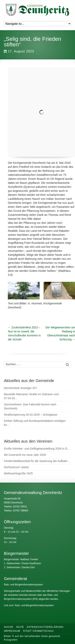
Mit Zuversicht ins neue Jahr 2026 (25, 455)
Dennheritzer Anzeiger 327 (20, 388)
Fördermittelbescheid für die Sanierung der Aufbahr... (37, 461)
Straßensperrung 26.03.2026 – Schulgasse (30, 415)
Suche (8, 627)
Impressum (12, 631)
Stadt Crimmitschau (38, 631)
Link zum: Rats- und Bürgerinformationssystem (29, 605)
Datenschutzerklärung (45, 627)
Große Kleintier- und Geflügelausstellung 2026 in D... (37, 449)
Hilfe (20, 627)
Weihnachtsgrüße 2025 (18, 473)
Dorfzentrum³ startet (16, 467)
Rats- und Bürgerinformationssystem (23, 585)
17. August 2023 (19, 51)
